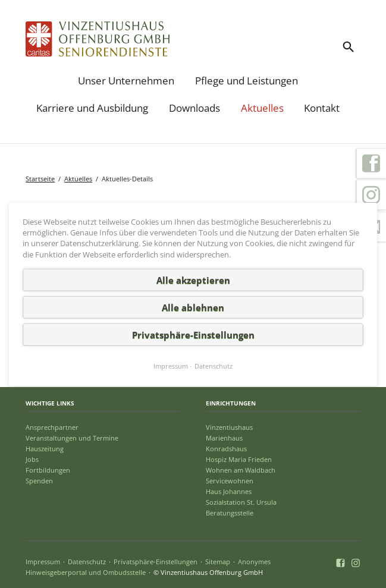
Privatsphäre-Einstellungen (156, 562)
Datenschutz (87, 562)
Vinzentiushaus (229, 427)
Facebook (371, 163)
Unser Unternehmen (126, 81)
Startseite (40, 179)
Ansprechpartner (52, 427)
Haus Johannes (229, 491)
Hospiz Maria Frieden (239, 459)
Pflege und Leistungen (247, 81)
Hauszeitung (45, 449)
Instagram (371, 195)
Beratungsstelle (230, 513)
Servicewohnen (230, 481)
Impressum (43, 562)
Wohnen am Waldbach (241, 470)
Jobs (32, 459)
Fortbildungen (48, 470)
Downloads (194, 108)
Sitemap (218, 562)
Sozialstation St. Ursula (241, 502)
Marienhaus (224, 438)
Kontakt (322, 108)
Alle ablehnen (193, 307)
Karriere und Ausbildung (92, 108)
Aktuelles (262, 108)
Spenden (39, 481)
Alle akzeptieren (193, 279)
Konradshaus (226, 449)
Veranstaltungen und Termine (72, 438)
